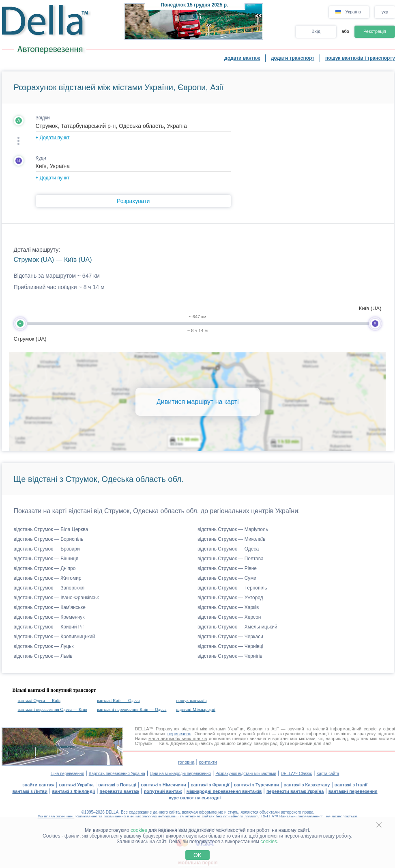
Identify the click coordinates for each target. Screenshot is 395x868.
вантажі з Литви (30, 791)
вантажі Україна (76, 785)
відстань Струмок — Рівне (227, 568)
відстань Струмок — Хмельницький (237, 627)
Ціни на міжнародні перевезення (180, 774)
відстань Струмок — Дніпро (45, 568)
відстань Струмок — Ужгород (230, 598)
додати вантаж (242, 58)
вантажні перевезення (353, 791)
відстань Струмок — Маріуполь (233, 529)
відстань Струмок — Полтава (231, 559)
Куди (41, 158)
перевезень (179, 734)
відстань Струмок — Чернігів (230, 656)
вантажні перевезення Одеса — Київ (53, 709)
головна (186, 762)
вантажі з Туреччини (257, 785)
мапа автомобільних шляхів (178, 738)
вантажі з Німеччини (164, 785)
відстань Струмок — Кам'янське (50, 607)
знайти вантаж (38, 785)
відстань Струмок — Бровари (47, 549)
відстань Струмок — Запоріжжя (49, 588)
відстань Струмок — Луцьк (44, 646)
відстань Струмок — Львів (43, 656)
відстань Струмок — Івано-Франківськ (56, 598)
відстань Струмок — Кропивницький (55, 637)
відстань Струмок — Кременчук (49, 617)
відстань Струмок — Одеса (228, 549)
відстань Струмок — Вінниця (46, 559)
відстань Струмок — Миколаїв (232, 539)
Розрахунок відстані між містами (246, 774)
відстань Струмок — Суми (227, 578)
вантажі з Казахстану (307, 785)
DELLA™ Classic (296, 774)
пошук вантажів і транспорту (360, 58)
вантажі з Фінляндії (74, 791)
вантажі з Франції (210, 785)
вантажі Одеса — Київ (39, 700)
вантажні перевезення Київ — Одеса (132, 709)
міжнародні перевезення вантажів (224, 791)
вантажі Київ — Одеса (118, 700)
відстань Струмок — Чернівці (230, 646)
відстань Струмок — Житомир (48, 578)
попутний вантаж (163, 791)
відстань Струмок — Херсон (229, 617)
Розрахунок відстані (177, 729)
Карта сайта (328, 774)
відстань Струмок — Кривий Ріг (49, 627)
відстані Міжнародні (196, 709)
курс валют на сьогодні (195, 798)
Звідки (43, 118)
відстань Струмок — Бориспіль (49, 539)
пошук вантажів (191, 700)
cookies (139, 830)
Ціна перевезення (68, 774)
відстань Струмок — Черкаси (230, 637)
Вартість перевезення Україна (117, 774)
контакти (208, 762)
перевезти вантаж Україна (295, 791)
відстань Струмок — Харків (228, 607)
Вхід (316, 31)
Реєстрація (375, 31)
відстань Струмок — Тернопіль (232, 588)
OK (197, 855)
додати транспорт (293, 58)
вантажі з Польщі (117, 785)
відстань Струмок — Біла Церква (51, 529)
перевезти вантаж (120, 791)
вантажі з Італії (351, 785)
